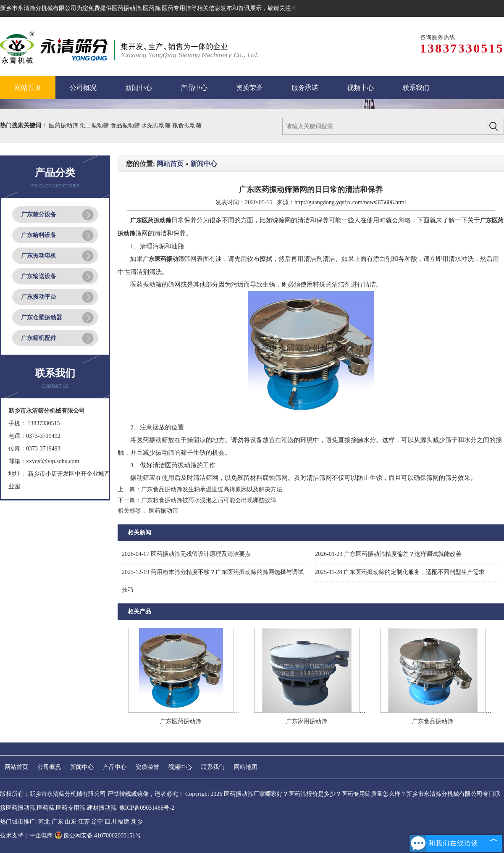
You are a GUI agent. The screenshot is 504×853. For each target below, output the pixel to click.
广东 (58, 822)
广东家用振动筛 (307, 721)
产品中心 (115, 767)
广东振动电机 (39, 256)
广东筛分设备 (39, 215)
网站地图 (246, 767)
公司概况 (49, 767)
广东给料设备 (39, 235)
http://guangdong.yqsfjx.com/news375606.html (350, 202)
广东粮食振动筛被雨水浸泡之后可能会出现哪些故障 (209, 500)
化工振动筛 (95, 125)
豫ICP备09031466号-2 (147, 808)
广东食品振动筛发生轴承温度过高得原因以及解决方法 (212, 489)
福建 (123, 822)
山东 (71, 822)
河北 (44, 822)
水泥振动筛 (157, 125)
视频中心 (180, 767)
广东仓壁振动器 (42, 317)
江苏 (84, 822)
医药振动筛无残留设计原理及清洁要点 (186, 554)
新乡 (137, 822)
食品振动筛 (126, 125)
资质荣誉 (147, 767)
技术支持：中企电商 (26, 836)
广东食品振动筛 (433, 721)
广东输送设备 (39, 276)
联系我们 (213, 767)
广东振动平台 (39, 297)
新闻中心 (204, 164)
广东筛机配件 (39, 338)
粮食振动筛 (187, 125)
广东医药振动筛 (181, 721)
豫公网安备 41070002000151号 (98, 836)
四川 (110, 822)
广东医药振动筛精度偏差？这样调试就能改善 (388, 554)
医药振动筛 (126, 8)
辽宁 (97, 822)
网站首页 (170, 164)
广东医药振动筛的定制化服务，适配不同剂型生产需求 (400, 572)
